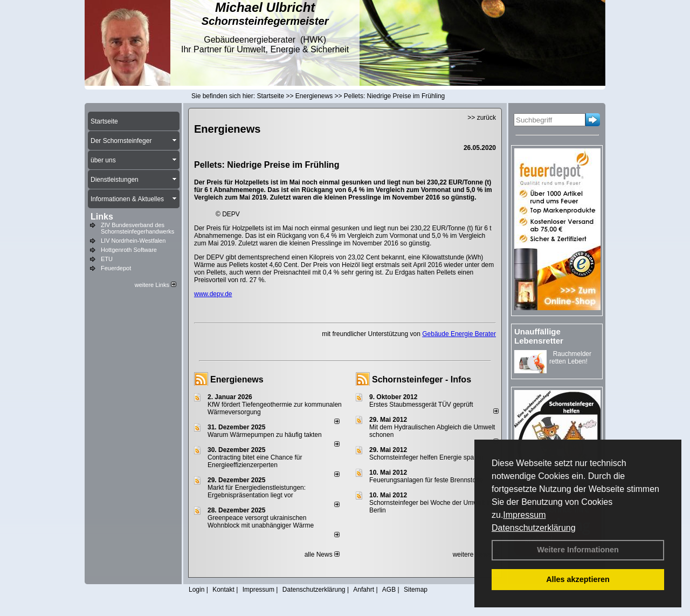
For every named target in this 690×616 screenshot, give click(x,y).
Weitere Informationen (578, 550)
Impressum (524, 515)
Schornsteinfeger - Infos (422, 379)
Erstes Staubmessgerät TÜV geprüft (421, 405)
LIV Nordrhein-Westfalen (133, 241)
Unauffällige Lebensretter (539, 336)
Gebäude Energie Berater (459, 334)
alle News (322, 555)
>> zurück (482, 118)
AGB (389, 590)
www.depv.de (213, 294)
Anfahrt (364, 590)
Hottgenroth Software (129, 250)
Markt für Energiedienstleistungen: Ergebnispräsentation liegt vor (257, 491)
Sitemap (416, 590)
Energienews (237, 379)
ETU (107, 259)
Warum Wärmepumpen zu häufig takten (265, 435)
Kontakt (223, 590)
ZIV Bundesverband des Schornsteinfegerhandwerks (137, 228)
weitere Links (156, 285)
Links (102, 217)
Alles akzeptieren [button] (578, 579)
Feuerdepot (116, 268)
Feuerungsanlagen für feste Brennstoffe (426, 480)
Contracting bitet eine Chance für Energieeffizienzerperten (255, 461)
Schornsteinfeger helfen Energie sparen (426, 457)
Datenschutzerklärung (534, 528)
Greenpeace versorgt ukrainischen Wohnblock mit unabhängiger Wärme (261, 522)
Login (196, 590)
